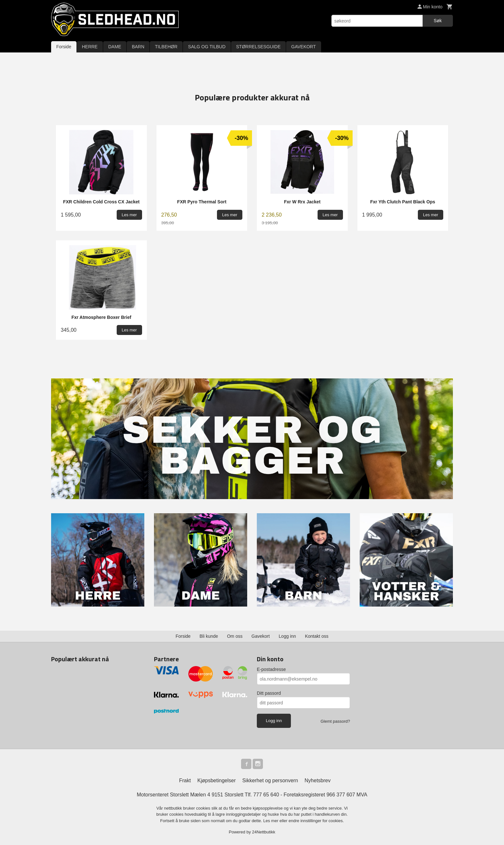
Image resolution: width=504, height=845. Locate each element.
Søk (438, 21)
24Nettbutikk (264, 832)
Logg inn (287, 636)
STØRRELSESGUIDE (258, 47)
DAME (115, 47)
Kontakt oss (317, 636)
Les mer (271, 821)
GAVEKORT (304, 47)
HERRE (90, 47)
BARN (138, 47)
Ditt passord (269, 693)
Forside (64, 47)
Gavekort (261, 636)
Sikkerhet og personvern (270, 780)
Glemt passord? (335, 721)
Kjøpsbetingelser (216, 780)
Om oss (235, 636)
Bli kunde (209, 636)
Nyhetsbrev (318, 780)
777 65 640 (266, 795)
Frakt (185, 780)
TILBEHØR (166, 47)
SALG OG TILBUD (207, 47)
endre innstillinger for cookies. (316, 821)
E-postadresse (271, 669)
